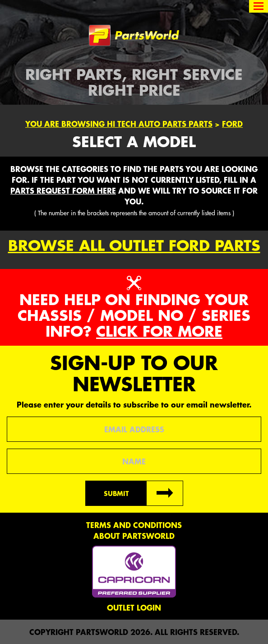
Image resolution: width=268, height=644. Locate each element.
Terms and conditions (134, 525)
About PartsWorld (134, 536)
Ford (232, 124)
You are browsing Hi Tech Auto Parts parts (119, 124)
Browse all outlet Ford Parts (134, 245)
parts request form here (63, 190)
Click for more (159, 331)
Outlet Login (134, 607)
